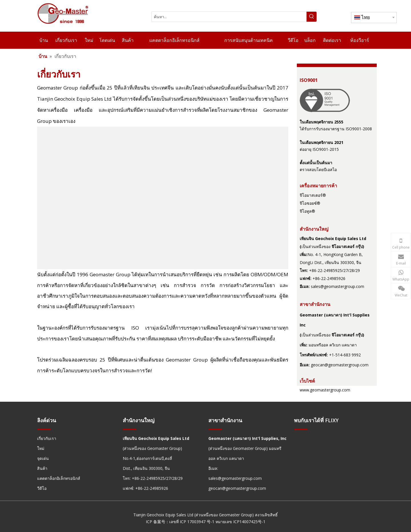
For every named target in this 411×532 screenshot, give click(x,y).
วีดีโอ (42, 488)
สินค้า (42, 468)
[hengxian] (44, 429)
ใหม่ (41, 448)
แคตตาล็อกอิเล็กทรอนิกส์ (59, 478)
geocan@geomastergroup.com (340, 365)
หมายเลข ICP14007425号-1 (240, 522)
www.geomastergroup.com (325, 390)
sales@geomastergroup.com (338, 286)
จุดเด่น (43, 458)
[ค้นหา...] (229, 17)
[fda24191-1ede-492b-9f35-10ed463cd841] (325, 100)
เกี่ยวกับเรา (47, 438)
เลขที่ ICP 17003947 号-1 (192, 522)
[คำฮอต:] (312, 17)
